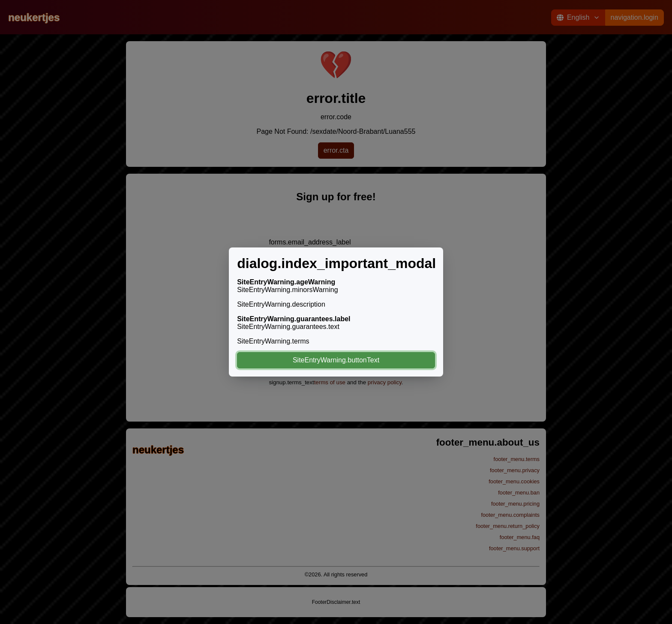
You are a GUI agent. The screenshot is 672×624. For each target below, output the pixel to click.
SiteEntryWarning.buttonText (336, 360)
